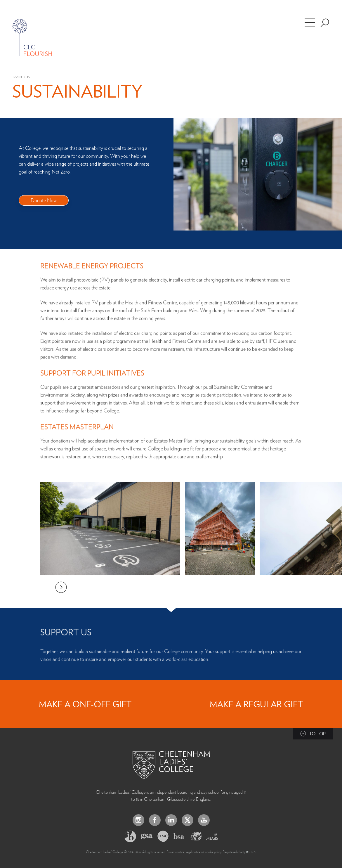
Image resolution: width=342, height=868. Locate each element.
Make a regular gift (256, 704)
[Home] (32, 37)
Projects (22, 77)
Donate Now (44, 200)
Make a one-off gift (85, 704)
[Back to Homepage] (171, 765)
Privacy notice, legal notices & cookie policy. (194, 852)
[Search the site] (325, 23)
